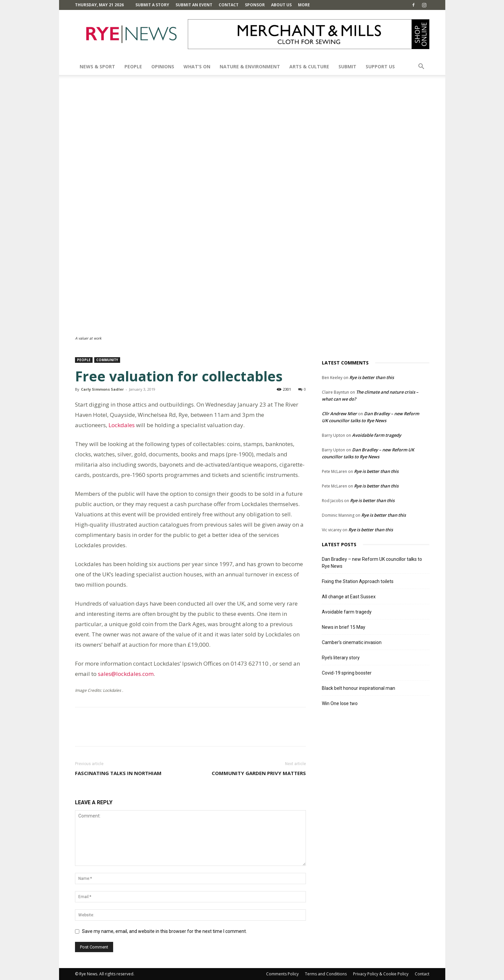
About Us (281, 5)
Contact (229, 5)
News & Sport (97, 66)
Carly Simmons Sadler (102, 389)
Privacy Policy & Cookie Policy (381, 974)
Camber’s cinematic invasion (352, 642)
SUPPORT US (380, 66)
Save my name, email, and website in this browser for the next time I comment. (164, 931)
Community (107, 360)
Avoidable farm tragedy (377, 435)
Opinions (163, 66)
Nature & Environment (250, 66)
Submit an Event (194, 5)
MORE (304, 5)
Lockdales (122, 425)
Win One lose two (340, 703)
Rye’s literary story (341, 658)
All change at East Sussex (349, 597)
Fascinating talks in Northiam (118, 773)
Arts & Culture (309, 66)
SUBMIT (347, 66)
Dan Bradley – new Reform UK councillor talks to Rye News (372, 563)
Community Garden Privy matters (259, 773)
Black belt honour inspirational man (359, 688)
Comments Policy (282, 974)
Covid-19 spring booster (347, 673)
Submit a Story (152, 5)
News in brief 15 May (344, 627)
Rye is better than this (372, 377)
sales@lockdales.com (126, 674)
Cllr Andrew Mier (339, 414)
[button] (421, 67)
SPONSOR (255, 5)
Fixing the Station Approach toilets (358, 581)
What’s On (197, 66)
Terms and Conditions (326, 974)
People (133, 66)
